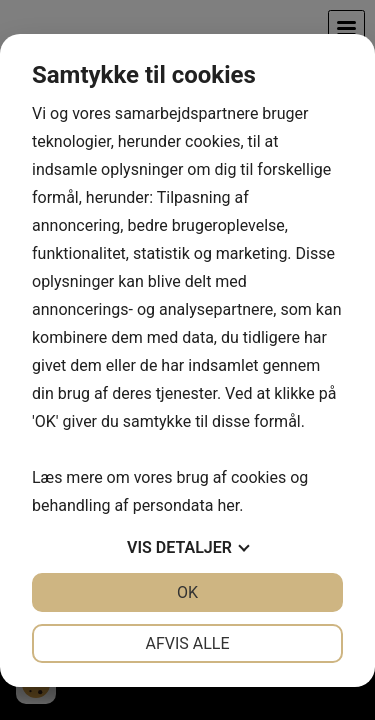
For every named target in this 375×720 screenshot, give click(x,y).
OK (187, 592)
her (228, 505)
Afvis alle (187, 643)
